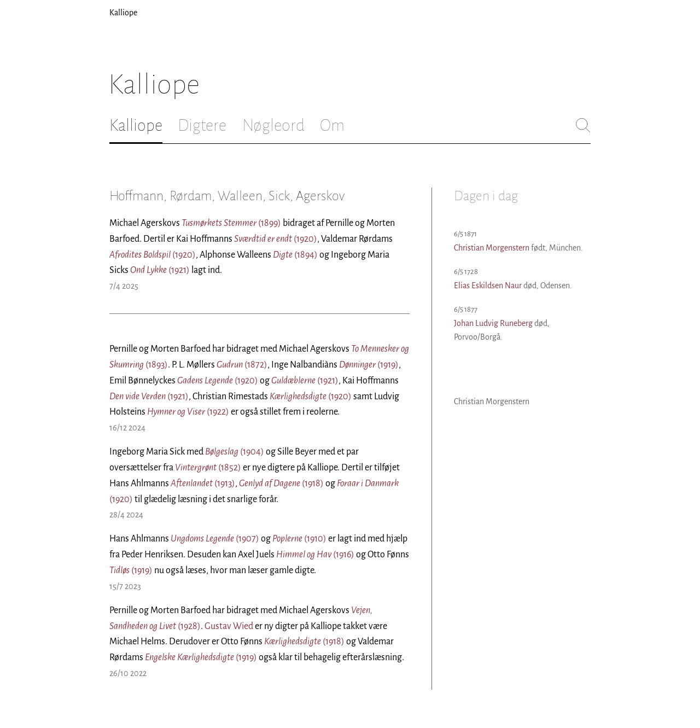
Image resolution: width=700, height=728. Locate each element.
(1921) (160, 270)
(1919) (369, 365)
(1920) (276, 239)
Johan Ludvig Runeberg (493, 323)
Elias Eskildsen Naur (488, 286)
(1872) (242, 365)
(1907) (215, 539)
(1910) (299, 539)
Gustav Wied (229, 626)
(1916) (315, 555)
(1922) (188, 412)
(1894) (295, 255)
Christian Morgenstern (492, 248)
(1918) (281, 484)
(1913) (203, 484)
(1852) (208, 468)
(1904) (235, 452)
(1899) (231, 223)
